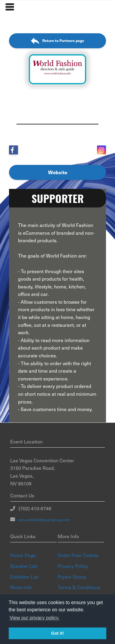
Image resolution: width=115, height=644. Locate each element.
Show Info (21, 587)
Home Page (23, 555)
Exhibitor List (24, 577)
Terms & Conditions (79, 587)
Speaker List (24, 566)
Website (58, 172)
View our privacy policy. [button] (35, 618)
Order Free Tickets (78, 555)
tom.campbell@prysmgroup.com (42, 520)
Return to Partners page (57, 41)
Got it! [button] (57, 633)
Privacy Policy (73, 566)
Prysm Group (72, 577)
